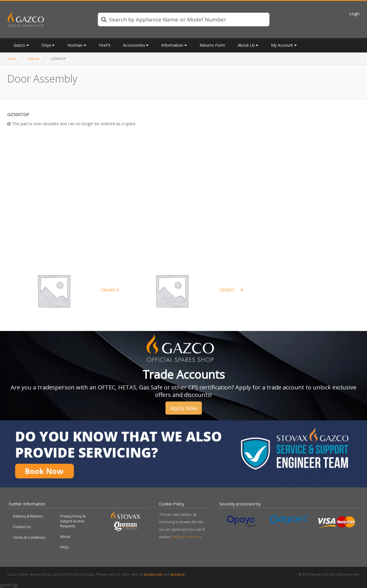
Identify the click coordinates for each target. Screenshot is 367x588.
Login (354, 14)
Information (172, 45)
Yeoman (75, 45)
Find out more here (187, 537)
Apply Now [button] (184, 408)
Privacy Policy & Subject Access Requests (73, 521)
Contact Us (22, 527)
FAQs (65, 547)
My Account (282, 45)
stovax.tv (177, 574)
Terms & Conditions (29, 537)
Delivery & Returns (28, 516)
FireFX (105, 45)
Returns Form (212, 45)
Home (12, 59)
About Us (246, 45)
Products (33, 59)
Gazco (19, 45)
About (65, 537)
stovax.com (153, 574)
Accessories (134, 45)
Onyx (46, 45)
